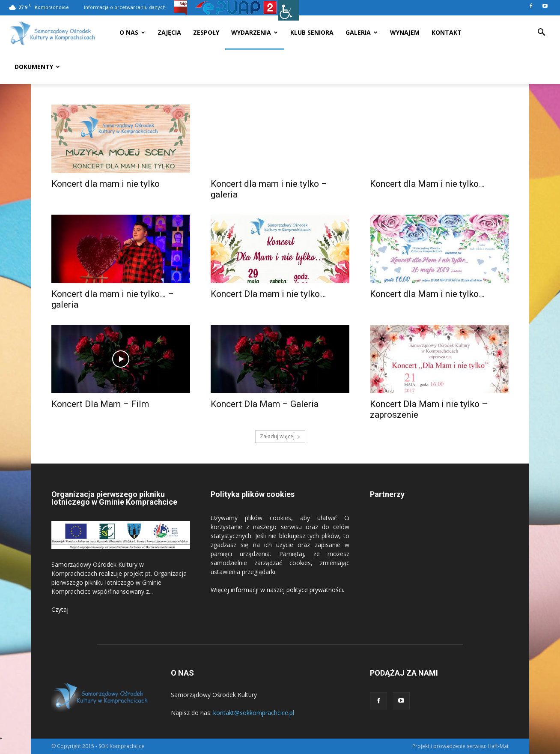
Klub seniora (312, 32)
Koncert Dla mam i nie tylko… (268, 294)
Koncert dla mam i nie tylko (106, 184)
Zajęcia (169, 32)
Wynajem (405, 32)
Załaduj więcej (280, 436)
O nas (132, 32)
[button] (541, 33)
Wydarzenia (255, 32)
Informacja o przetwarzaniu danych (125, 7)
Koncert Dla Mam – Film (100, 404)
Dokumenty (37, 67)
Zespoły (206, 32)
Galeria (362, 32)
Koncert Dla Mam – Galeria (265, 404)
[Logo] (52, 33)
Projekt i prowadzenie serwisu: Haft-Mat (460, 746)
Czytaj (60, 609)
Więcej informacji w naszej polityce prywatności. (277, 590)
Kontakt (447, 32)
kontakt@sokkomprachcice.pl (254, 713)
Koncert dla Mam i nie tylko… (427, 184)
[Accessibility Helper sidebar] (289, 10)
